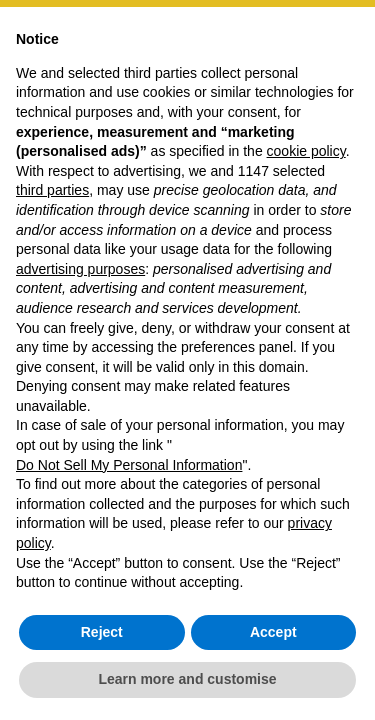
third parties (52, 190)
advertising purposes (80, 269)
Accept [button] (273, 632)
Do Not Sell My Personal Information (129, 465)
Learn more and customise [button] (187, 679)
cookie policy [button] (306, 151)
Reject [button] (102, 632)
